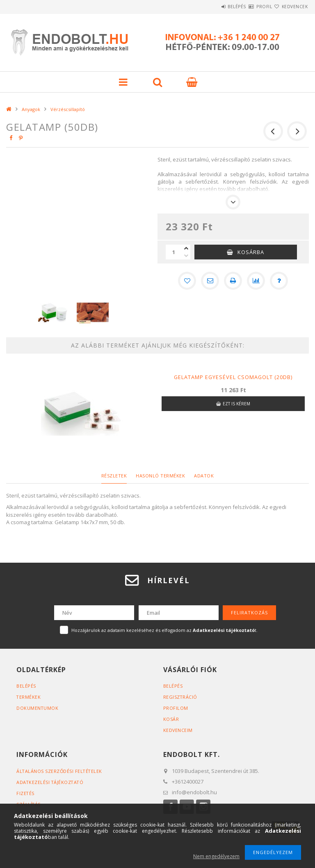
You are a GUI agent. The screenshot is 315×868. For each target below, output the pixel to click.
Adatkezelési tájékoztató (51, 782)
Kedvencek (290, 7)
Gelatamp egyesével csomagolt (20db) (233, 377)
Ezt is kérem (236, 404)
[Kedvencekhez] (187, 281)
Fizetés (26, 793)
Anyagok (31, 109)
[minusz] (186, 256)
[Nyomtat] (233, 281)
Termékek (29, 697)
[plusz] (186, 248)
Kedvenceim (178, 730)
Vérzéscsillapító (68, 109)
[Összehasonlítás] (256, 281)
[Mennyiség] (174, 252)
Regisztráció (180, 697)
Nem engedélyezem (216, 856)
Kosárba (251, 252)
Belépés (212, 7)
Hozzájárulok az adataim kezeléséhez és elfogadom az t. (164, 630)
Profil (249, 7)
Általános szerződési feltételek (60, 771)
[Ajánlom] (210, 281)
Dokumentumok (38, 708)
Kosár (171, 719)
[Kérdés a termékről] (279, 281)
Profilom (176, 708)
